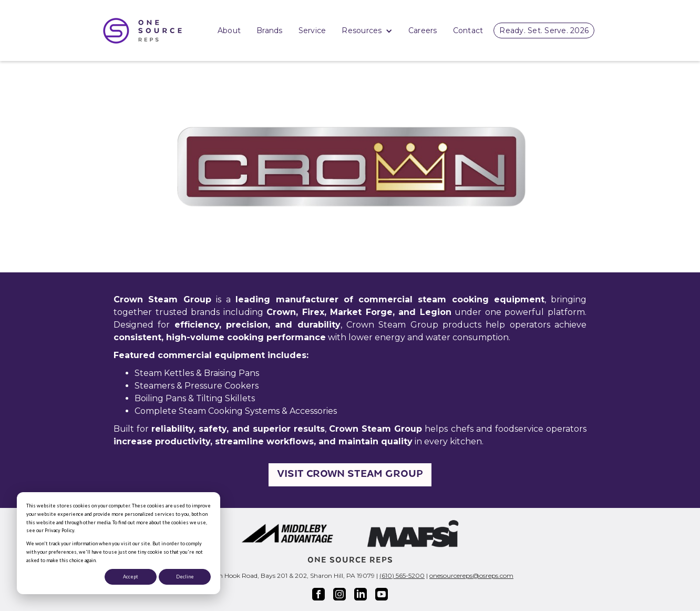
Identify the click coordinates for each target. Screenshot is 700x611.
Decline (185, 577)
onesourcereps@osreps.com (471, 576)
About (229, 30)
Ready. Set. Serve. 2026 (544, 30)
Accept (131, 577)
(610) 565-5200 (402, 576)
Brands (270, 30)
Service (312, 30)
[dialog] (119, 543)
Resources (367, 31)
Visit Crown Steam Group (350, 475)
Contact (468, 30)
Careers (423, 30)
